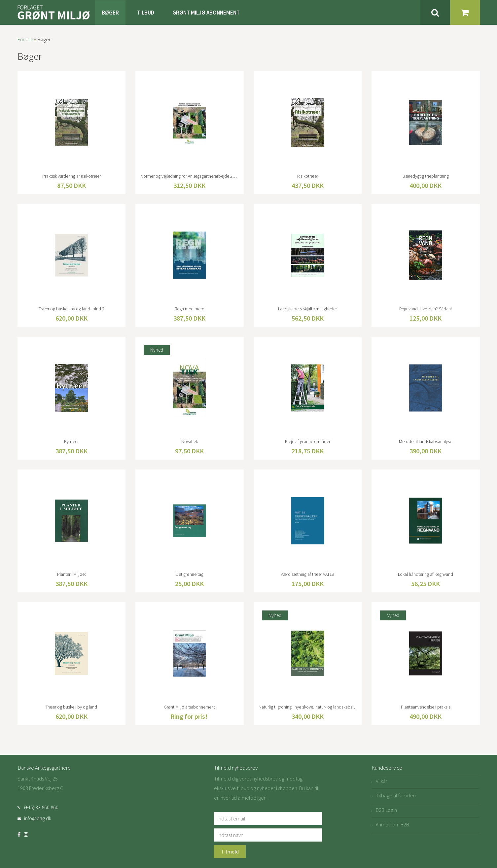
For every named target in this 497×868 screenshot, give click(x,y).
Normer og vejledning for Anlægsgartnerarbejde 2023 (190, 176)
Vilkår (382, 781)
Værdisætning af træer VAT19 (307, 574)
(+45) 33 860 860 (41, 807)
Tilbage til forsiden (396, 795)
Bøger (110, 13)
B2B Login (386, 810)
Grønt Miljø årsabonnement (189, 707)
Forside (25, 39)
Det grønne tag (190, 574)
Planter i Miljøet (71, 574)
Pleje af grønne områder (308, 441)
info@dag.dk (38, 818)
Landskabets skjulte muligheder (307, 309)
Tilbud (146, 13)
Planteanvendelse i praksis (426, 707)
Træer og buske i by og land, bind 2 (71, 309)
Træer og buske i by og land (71, 707)
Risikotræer (308, 176)
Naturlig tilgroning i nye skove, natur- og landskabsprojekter (308, 707)
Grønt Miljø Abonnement (206, 13)
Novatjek (190, 441)
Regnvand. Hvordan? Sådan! (426, 309)
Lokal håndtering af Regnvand (426, 574)
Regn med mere (189, 309)
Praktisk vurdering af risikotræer (71, 176)
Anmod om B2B (392, 824)
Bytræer (71, 441)
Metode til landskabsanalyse (426, 441)
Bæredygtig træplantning (426, 176)
